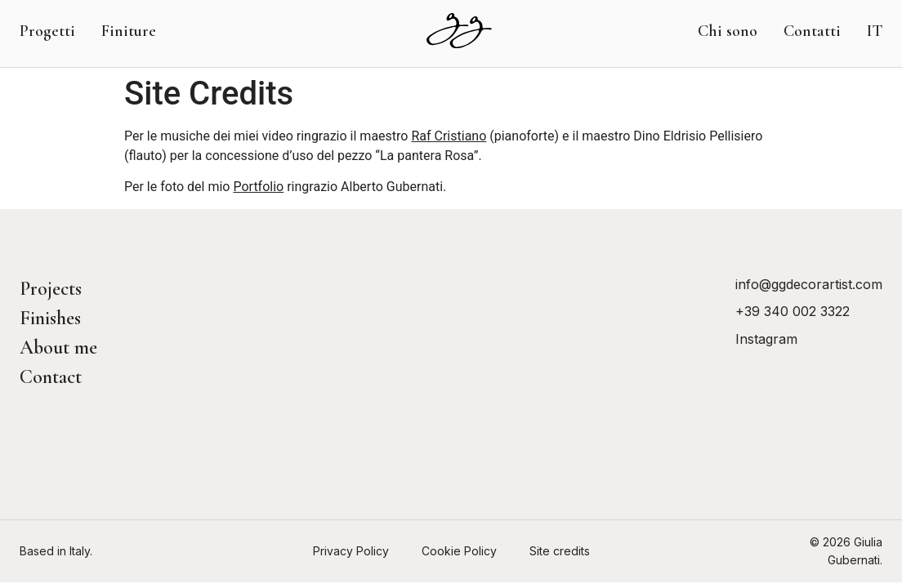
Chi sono (728, 31)
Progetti (47, 31)
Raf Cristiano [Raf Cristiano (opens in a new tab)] (449, 136)
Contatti (812, 31)
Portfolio (258, 187)
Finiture (129, 31)
